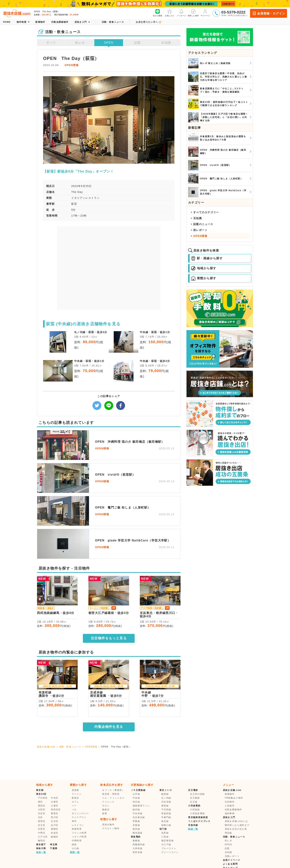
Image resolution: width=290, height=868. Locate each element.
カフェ (75, 802)
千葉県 (54, 848)
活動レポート (232, 856)
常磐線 (136, 821)
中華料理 (77, 841)
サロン (106, 806)
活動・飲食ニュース (70, 747)
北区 (40, 817)
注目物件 (230, 802)
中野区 (42, 833)
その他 (75, 848)
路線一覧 (193, 829)
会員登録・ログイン (268, 13)
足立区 (42, 825)
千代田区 (43, 798)
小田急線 (195, 810)
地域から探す (204, 268)
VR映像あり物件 (234, 798)
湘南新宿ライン (141, 806)
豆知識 (166, 43)
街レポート (200, 230)
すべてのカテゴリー (206, 212)
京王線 (194, 802)
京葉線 (136, 825)
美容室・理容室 (111, 794)
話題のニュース (203, 224)
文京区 (55, 821)
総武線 (136, 810)
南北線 (165, 821)
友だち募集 (158, 13)
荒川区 (55, 817)
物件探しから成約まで (237, 825)
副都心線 (166, 825)
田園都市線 (139, 845)
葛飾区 (55, 829)
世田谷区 (56, 810)
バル (74, 810)
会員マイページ (232, 860)
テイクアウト (79, 817)
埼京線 (136, 802)
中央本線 (138, 813)
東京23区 (41, 794)
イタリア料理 (79, 837)
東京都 (40, 790)
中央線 (136, 798)
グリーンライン (170, 852)
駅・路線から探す (207, 258)
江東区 (55, 806)
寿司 (74, 821)
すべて (51, 43)
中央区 (55, 798)
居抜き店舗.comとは (236, 821)
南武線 (136, 829)
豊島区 (55, 813)
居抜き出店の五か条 (236, 829)
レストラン (78, 825)
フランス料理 (79, 833)
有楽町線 (166, 813)
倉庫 (105, 813)
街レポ (80, 43)
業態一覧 (75, 852)
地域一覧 (41, 852)
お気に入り (170, 13)
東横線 (136, 841)
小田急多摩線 (197, 813)
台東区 (55, 802)
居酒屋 (75, 790)
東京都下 (41, 845)
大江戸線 (166, 845)
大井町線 (138, 848)
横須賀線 (138, 833)
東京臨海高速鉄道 (198, 817)
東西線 (165, 806)
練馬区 (42, 841)
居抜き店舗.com (46, 747)
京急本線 (193, 825)
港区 (40, 802)
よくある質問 (230, 864)
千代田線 (166, 810)
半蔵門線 (166, 817)
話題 (137, 43)
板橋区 (55, 837)
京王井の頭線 (197, 794)
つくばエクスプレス (199, 821)
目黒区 (42, 829)
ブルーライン (169, 848)
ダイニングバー (80, 813)
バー (74, 806)
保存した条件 (193, 13)
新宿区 (42, 821)
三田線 (165, 837)
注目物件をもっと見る (109, 638)
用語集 (228, 833)
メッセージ (181, 13)
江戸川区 (43, 837)
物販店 (106, 810)
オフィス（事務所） (113, 790)
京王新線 (195, 798)
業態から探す (204, 278)
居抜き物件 (108, 825)
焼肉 (74, 845)
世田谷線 (138, 852)
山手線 (136, 794)
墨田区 (42, 806)
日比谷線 (166, 802)
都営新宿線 (167, 841)
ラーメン (77, 794)
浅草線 (165, 833)
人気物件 (230, 806)
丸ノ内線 (166, 798)
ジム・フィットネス (113, 798)
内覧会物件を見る (109, 727)
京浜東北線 (139, 817)
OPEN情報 (72, 65)
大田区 (42, 810)
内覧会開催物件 (233, 810)
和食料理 (77, 829)
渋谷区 (42, 813)
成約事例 (230, 813)
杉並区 (55, 833)
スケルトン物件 (111, 828)
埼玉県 (54, 845)
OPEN (109, 43)
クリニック (108, 802)
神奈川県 (41, 848)
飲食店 (75, 798)
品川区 (55, 825)
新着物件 (230, 794)
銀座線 (165, 794)
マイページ (205, 13)
